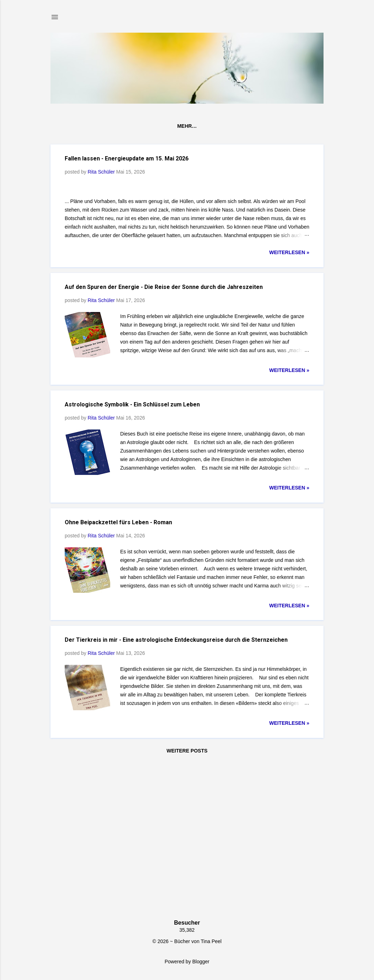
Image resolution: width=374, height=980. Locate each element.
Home (66, 126)
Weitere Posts (187, 906)
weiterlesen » (289, 407)
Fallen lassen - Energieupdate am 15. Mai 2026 (127, 158)
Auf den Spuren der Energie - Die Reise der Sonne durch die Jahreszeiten (164, 442)
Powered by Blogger (187, 962)
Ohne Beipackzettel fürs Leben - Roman (118, 677)
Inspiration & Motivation (281, 126)
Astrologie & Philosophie (197, 126)
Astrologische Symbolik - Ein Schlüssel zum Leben (132, 560)
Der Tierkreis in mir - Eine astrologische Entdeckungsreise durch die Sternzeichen (176, 795)
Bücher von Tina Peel (117, 126)
